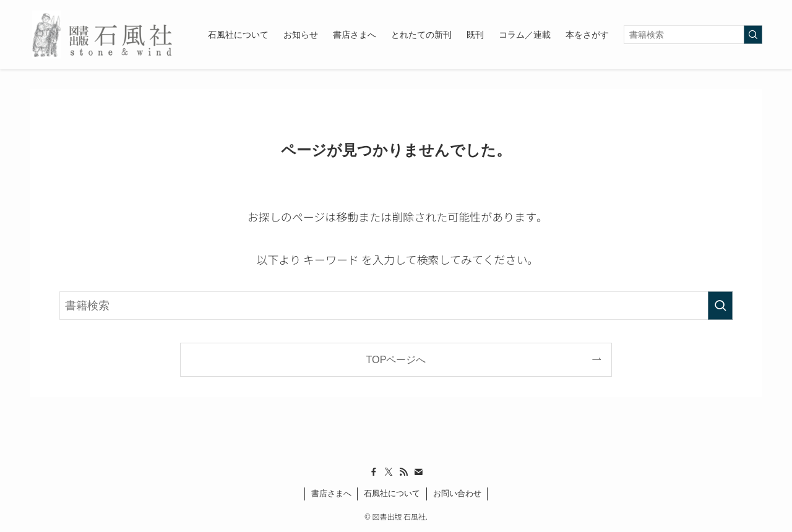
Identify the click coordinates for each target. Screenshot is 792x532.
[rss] (403, 472)
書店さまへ (331, 493)
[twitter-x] (389, 472)
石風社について (392, 493)
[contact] (418, 472)
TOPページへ (396, 359)
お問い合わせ (457, 493)
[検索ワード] (693, 35)
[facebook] (374, 472)
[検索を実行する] (753, 35)
